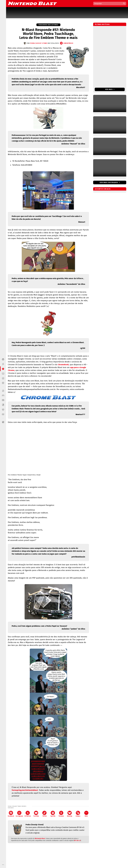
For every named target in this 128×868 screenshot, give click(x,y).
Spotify (53, 814)
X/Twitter (28, 814)
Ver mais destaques (109, 182)
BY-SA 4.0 (77, 840)
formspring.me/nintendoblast (25, 790)
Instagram (19, 814)
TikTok (44, 814)
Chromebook (63, 365)
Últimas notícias (102, 24)
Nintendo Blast (40, 839)
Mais (86, 814)
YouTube (36, 814)
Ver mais (110, 89)
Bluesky (70, 814)
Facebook (11, 814)
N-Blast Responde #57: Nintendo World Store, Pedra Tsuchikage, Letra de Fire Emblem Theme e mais (48, 34)
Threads (61, 814)
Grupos (78, 814)
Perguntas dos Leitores (48, 25)
